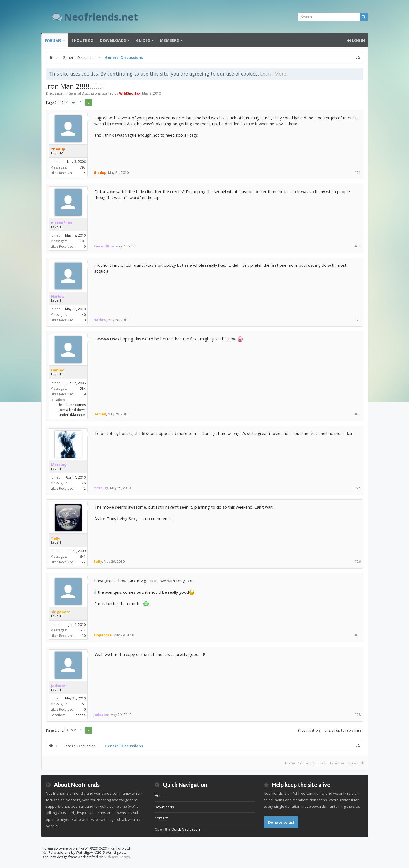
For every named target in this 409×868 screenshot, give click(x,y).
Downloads (113, 40)
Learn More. (274, 74)
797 (83, 167)
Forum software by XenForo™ (87, 848)
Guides (143, 40)
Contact (161, 818)
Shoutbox (82, 40)
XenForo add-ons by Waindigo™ (68, 853)
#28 (358, 715)
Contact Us (307, 763)
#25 (358, 488)
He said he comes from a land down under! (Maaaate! (72, 410)
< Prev (71, 102)
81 (84, 704)
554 (83, 630)
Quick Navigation (186, 829)
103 (83, 241)
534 (83, 389)
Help (323, 763)
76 (84, 483)
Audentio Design (117, 857)
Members (169, 40)
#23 (358, 320)
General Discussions (84, 93)
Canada (80, 715)
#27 (358, 635)
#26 (358, 562)
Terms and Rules (344, 763)
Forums (53, 41)
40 (84, 315)
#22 (358, 246)
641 (83, 556)
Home (290, 763)
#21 (358, 173)
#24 (358, 414)
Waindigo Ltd (116, 853)
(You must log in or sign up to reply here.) (331, 730)
